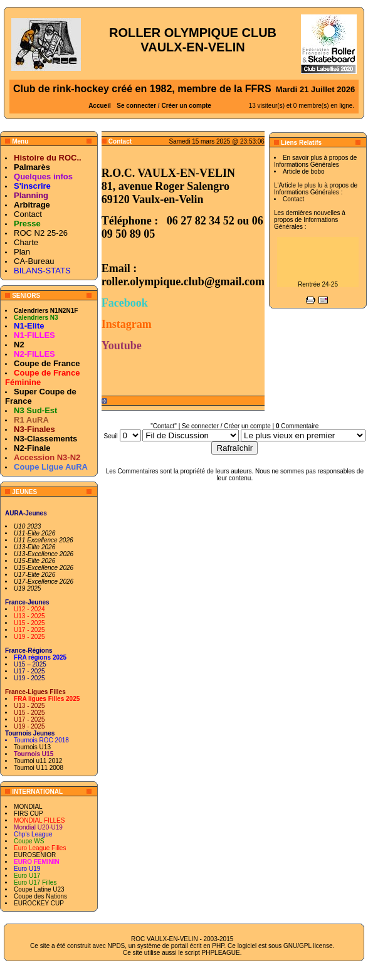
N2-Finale (32, 448)
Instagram (127, 324)
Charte (26, 242)
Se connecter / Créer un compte (226, 426)
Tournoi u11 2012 (38, 761)
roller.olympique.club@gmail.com (183, 282)
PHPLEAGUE (221, 953)
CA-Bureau (34, 261)
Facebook (125, 303)
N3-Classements (45, 439)
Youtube (122, 345)
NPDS (116, 946)
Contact (28, 214)
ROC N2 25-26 (41, 233)
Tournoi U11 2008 (39, 768)
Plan (22, 252)
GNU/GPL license (308, 946)
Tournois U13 (32, 747)
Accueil (100, 106)
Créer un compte (186, 106)
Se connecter (136, 106)
